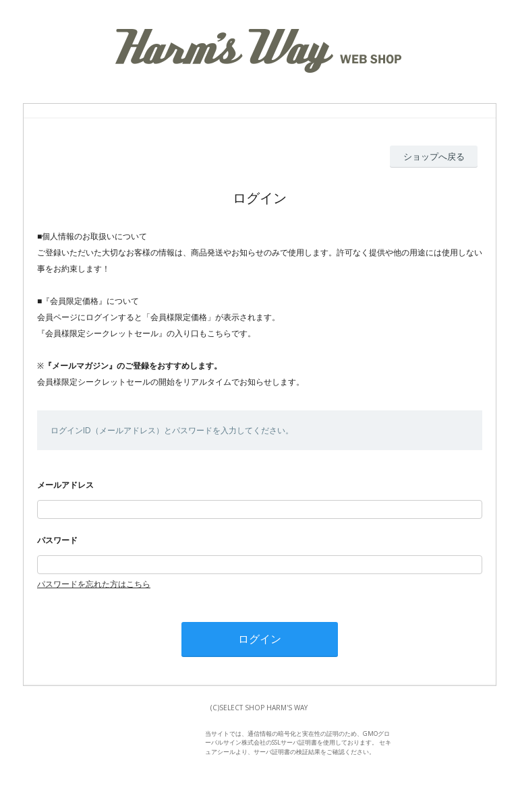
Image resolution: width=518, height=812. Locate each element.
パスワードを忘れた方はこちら (94, 584)
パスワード (57, 540)
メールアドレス (65, 485)
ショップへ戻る (434, 156)
